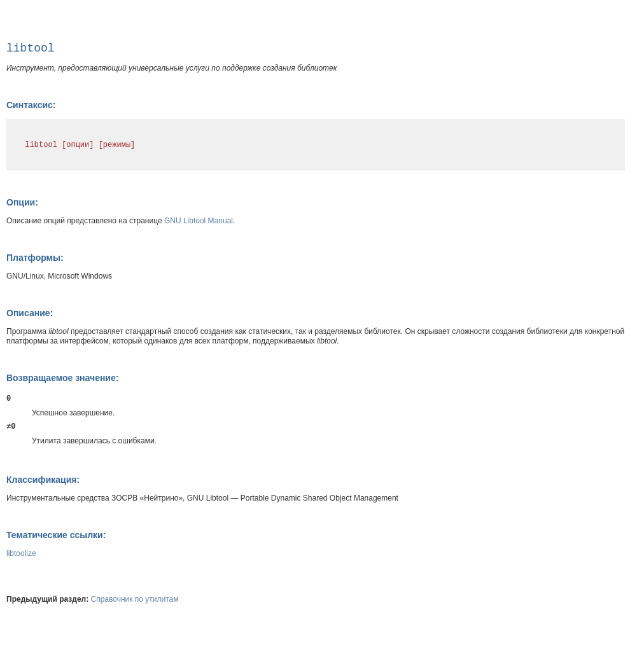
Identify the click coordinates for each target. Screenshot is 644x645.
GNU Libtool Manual (199, 221)
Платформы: (35, 258)
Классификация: (43, 480)
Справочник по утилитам (135, 599)
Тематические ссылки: (56, 535)
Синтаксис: (31, 105)
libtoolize (21, 553)
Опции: (22, 202)
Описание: (30, 313)
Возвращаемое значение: (62, 378)
